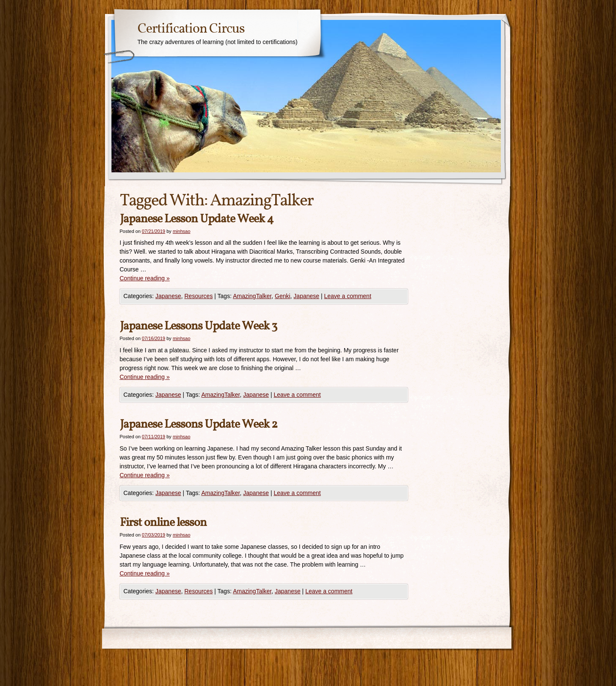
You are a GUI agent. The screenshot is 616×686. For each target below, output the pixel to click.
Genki (283, 296)
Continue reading (145, 278)
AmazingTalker (252, 296)
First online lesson (163, 523)
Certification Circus (191, 29)
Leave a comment (348, 296)
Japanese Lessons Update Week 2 (199, 425)
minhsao (182, 231)
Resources (198, 296)
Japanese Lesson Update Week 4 (197, 219)
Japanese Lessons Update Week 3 (198, 326)
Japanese (168, 296)
